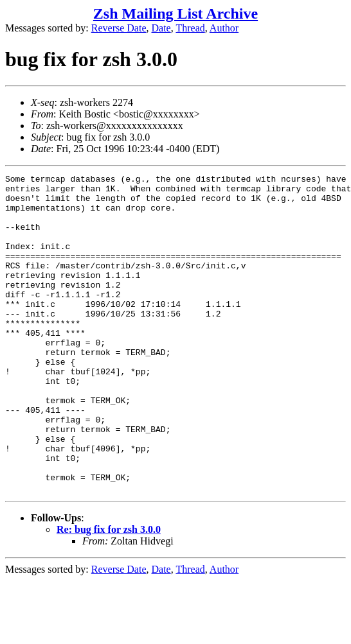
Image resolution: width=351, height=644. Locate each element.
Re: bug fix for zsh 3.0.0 (109, 593)
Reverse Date (119, 28)
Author (224, 28)
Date (161, 28)
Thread (190, 28)
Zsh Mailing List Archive (175, 13)
